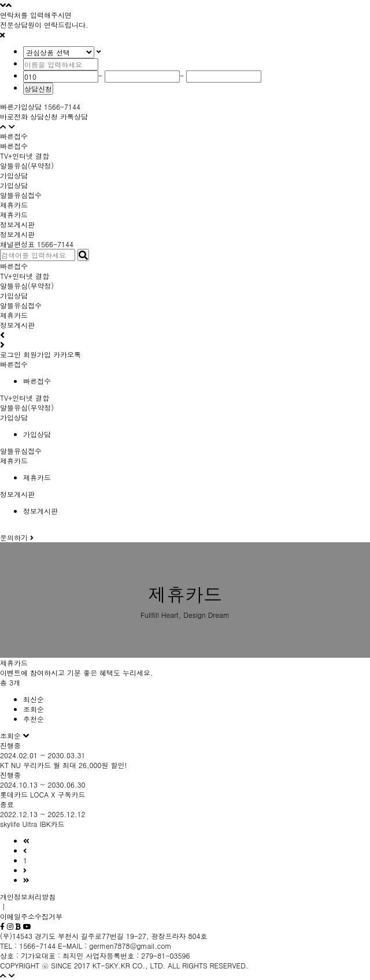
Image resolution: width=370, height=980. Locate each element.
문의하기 (17, 537)
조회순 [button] (12, 735)
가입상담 (14, 185)
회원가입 (37, 354)
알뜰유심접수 (21, 305)
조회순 (34, 709)
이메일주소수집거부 (31, 916)
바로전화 (14, 116)
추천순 (34, 719)
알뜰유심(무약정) (27, 286)
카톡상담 (74, 116)
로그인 (10, 354)
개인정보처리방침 (28, 897)
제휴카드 (14, 215)
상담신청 (38, 89)
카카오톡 (67, 354)
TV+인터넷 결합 (25, 276)
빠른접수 (14, 146)
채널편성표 (17, 244)
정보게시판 (17, 234)
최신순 (34, 699)
